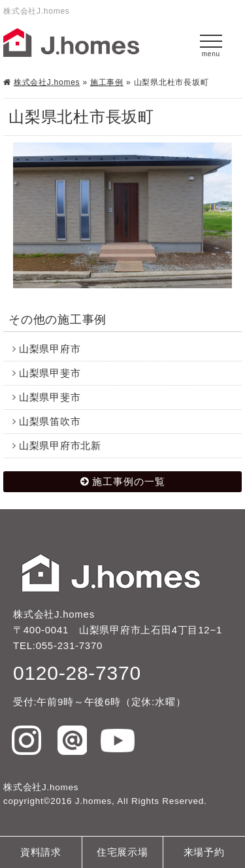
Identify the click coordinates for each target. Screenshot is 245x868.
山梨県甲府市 (50, 349)
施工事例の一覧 (129, 481)
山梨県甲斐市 (50, 373)
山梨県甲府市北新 (60, 445)
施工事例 (107, 82)
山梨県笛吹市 (50, 421)
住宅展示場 (122, 852)
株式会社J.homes (47, 82)
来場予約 (204, 852)
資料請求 (41, 852)
